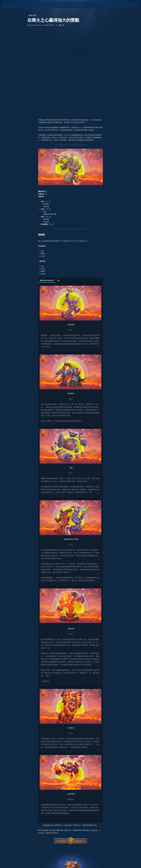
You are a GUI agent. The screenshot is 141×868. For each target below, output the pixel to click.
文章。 (96, 741)
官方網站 (45, 746)
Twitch (56, 748)
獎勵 (58, 196)
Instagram (95, 746)
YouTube (41, 748)
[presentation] (8, 5)
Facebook (48, 748)
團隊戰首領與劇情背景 (47, 196)
